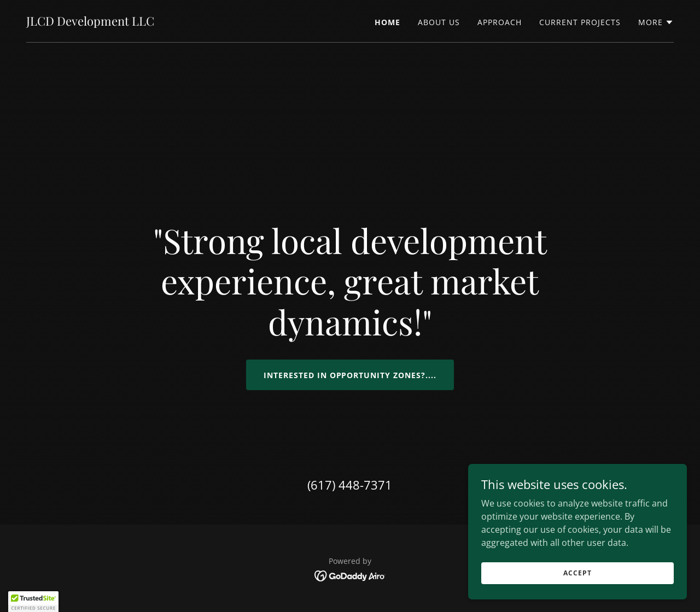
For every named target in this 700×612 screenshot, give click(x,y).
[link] (90, 22)
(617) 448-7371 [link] (350, 485)
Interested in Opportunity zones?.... (350, 375)
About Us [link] (439, 22)
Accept (577, 595)
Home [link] (387, 22)
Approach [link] (500, 22)
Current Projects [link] (580, 22)
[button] (656, 22)
